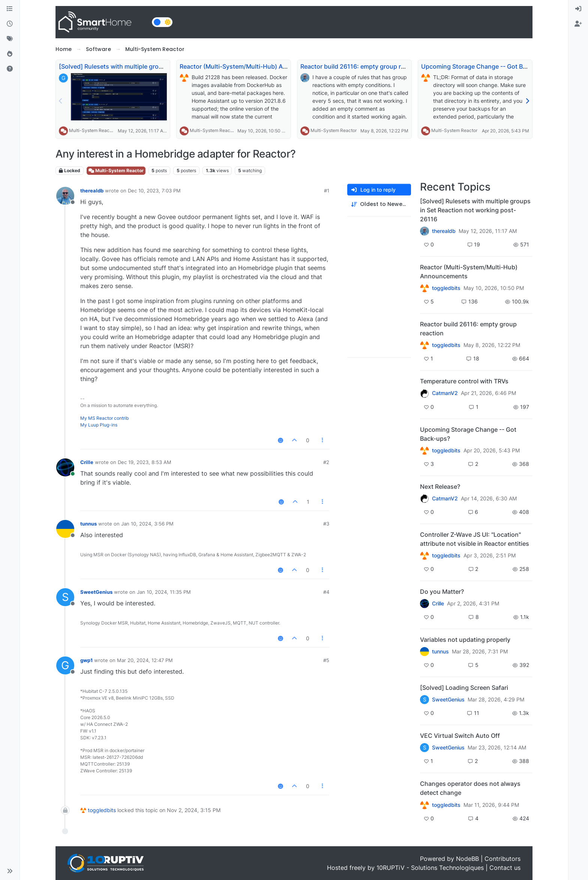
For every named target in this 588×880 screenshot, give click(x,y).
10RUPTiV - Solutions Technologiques (430, 868)
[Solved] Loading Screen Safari (464, 688)
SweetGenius (96, 592)
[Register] (578, 24)
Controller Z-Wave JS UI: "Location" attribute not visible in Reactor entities (475, 539)
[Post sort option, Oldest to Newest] (379, 204)
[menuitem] (578, 9)
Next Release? (440, 487)
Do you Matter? (442, 592)
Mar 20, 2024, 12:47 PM (145, 660)
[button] (10, 871)
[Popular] (10, 54)
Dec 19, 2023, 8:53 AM (145, 462)
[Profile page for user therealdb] (65, 196)
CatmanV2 (445, 393)
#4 (326, 592)
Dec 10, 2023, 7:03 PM (154, 191)
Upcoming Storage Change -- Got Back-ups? (485, 66)
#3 (326, 524)
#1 (327, 191)
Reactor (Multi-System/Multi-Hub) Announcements (253, 66)
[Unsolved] (10, 69)
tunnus (88, 524)
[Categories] (10, 9)
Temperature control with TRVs (464, 381)
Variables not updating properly (465, 640)
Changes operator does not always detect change (470, 788)
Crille (87, 462)
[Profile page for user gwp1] (65, 665)
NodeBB (467, 859)
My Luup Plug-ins (99, 425)
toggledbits (102, 810)
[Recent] (10, 24)
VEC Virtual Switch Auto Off (460, 736)
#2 (326, 462)
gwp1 (86, 660)
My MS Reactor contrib (104, 418)
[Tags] (10, 39)
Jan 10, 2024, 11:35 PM (164, 592)
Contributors (502, 859)
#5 (326, 660)
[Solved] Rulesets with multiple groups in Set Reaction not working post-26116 (475, 210)
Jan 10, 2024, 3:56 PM (147, 524)
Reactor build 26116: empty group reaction (361, 66)
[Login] (578, 9)
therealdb (92, 191)
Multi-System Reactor (92, 130)
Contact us (505, 868)
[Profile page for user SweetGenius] (65, 597)
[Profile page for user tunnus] (65, 529)
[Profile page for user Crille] (65, 467)
